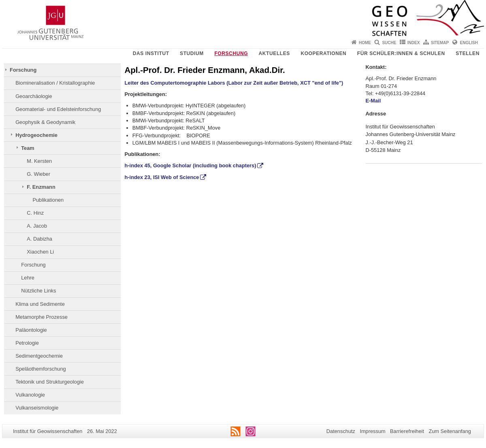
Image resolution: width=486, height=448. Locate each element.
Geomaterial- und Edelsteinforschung (58, 109)
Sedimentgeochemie (39, 356)
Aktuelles (274, 53)
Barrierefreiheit (407, 431)
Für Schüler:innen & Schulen (401, 53)
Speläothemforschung (41, 369)
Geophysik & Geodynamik (45, 122)
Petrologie (27, 343)
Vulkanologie (30, 395)
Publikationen (48, 200)
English (469, 43)
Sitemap (440, 43)
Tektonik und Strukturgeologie (50, 382)
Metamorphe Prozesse (42, 317)
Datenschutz (341, 431)
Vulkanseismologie (37, 408)
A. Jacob (37, 226)
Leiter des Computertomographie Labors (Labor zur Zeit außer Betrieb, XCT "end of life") (234, 83)
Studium (192, 53)
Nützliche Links (38, 291)
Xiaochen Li (40, 252)
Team (28, 148)
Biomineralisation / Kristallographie (55, 83)
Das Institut (151, 53)
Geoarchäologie (34, 96)
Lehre (28, 278)
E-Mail (374, 101)
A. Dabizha (39, 239)
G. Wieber (38, 174)
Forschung (231, 53)
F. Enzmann (41, 187)
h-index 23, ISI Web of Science (162, 177)
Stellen (468, 53)
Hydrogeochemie (36, 135)
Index (414, 43)
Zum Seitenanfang (450, 431)
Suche (389, 43)
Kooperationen (323, 53)
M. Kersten (39, 161)
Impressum (372, 431)
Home (365, 43)
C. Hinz (35, 213)
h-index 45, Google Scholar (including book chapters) (191, 165)
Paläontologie (31, 330)
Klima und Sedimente (40, 304)
